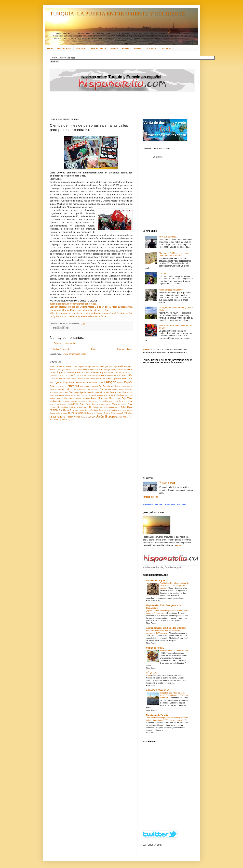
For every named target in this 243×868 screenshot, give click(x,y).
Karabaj (94, 395)
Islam (113, 392)
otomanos (122, 404)
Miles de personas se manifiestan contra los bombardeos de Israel (83, 313)
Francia (106, 386)
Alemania (128, 367)
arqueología (56, 372)
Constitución (126, 375)
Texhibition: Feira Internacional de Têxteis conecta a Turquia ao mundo (174, 586)
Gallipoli (130, 386)
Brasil (125, 373)
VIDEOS (137, 48)
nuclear (129, 401)
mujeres (90, 401)
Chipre (77, 375)
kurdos (112, 395)
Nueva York (54, 404)
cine (89, 375)
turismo (61, 417)
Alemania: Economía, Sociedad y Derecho (166, 628)
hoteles (60, 392)
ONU (82, 404)
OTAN (114, 404)
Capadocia (63, 375)
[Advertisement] (117, 105)
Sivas (124, 410)
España (128, 382)
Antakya (107, 370)
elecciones (99, 382)
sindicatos (113, 410)
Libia (131, 395)
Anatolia (92, 370)
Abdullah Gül (56, 367)
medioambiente (57, 401)
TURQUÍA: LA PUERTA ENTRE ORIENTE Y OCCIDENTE (117, 14)
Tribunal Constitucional (113, 413)
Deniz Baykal (96, 379)
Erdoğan (110, 382)
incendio (91, 392)
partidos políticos (68, 407)
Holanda (53, 392)
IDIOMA (114, 48)
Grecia (103, 389)
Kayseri (100, 395)
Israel (120, 392)
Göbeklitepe (81, 389)
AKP (121, 366)
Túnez (130, 413)
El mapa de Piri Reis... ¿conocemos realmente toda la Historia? (175, 254)
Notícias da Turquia (155, 581)
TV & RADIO (151, 48)
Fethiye (95, 386)
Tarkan (65, 413)
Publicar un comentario (64, 343)
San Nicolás (80, 410)
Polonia (96, 407)
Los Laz (163, 273)
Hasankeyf (129, 389)
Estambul (72, 386)
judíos (87, 395)
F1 (91, 386)
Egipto (72, 382)
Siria (119, 410)
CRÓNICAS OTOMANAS (158, 690)
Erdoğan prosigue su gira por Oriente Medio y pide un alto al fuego (84, 307)
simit (106, 410)
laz (127, 395)
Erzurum (120, 382)
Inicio (94, 349)
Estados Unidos (57, 386)
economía (127, 378)
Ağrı (89, 367)
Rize (61, 410)
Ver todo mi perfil (150, 497)
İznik (56, 395)
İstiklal (126, 392)
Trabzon (100, 413)
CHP (84, 375)
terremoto (82, 413)
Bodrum (107, 373)
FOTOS (126, 48)
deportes (107, 378)
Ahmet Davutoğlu (100, 367)
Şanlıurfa (89, 410)
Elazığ (91, 382)
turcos (53, 417)
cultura (62, 379)
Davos (81, 379)
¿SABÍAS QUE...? (98, 48)
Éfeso (52, 382)
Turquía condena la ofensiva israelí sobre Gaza (73, 304)
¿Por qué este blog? (168, 237)
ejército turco (82, 382)
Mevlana (74, 401)
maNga (60, 398)
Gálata (124, 386)
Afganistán (82, 367)
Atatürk (78, 372)
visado (130, 417)
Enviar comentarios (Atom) (75, 354)
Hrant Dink (68, 392)
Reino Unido (127, 407)
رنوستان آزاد (151, 673)
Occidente (73, 404)
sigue (178, 545)
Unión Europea (106, 416)
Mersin (67, 401)
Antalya (114, 370)
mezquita (82, 401)
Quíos (103, 407)
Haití (109, 389)
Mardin (78, 398)
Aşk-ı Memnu (69, 372)
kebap (106, 395)
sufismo (59, 413)
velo (125, 417)
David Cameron (71, 379)
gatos (59, 389)
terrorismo (91, 413)
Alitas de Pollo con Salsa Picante (174, 650)
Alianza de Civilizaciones (77, 370)
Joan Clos (80, 395)
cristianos (54, 379)
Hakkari (115, 389)
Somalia (130, 410)
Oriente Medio (105, 404)
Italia (131, 392)
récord (117, 407)
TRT (125, 413)
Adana (75, 367)
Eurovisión (84, 386)
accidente (67, 367)
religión (54, 410)
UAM (83, 417)
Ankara (100, 370)
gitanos (73, 389)
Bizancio (95, 372)
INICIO (50, 48)
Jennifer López (70, 395)
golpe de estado (92, 389)
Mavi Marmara (99, 398)
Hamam (122, 389)
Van (120, 417)
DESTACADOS (64, 48)
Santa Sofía (98, 410)
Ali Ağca (62, 370)
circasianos (96, 376)
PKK (89, 407)
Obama (63, 404)
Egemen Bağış (62, 382)
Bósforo (114, 372)
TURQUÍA (80, 48)
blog (102, 372)
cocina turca (113, 375)
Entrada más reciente (60, 349)
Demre (87, 379)
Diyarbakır (117, 379)
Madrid (53, 398)
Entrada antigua (124, 349)
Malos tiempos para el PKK (171, 290)
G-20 (118, 386)
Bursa (130, 372)
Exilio (149, 675)
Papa (130, 404)
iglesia (83, 392)
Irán (108, 392)
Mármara (86, 398)
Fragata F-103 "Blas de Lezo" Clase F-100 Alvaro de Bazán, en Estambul (174, 695)
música (105, 401)
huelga (76, 392)
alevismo (53, 370)
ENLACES (166, 48)
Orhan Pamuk (92, 404)
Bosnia (120, 373)
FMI (100, 386)
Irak (104, 392)
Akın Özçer (113, 367)
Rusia (72, 410)
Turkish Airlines (73, 417)
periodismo (81, 407)
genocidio (66, 389)
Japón (61, 395)
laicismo (121, 395)
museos (98, 401)
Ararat (120, 370)
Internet (98, 392)
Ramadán (110, 407)
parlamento (55, 407)
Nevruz (122, 401)
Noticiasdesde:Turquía (157, 715)
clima (104, 375)
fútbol (113, 386)
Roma (66, 410)
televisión (73, 413)
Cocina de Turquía (155, 648)
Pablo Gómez (168, 483)
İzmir (52, 395)
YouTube (54, 420)
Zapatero (62, 420)
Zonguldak (70, 420)
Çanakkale (54, 376)
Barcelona (86, 372)
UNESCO (90, 417)
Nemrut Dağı (113, 401)
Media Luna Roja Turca (121, 398)
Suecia (53, 413)
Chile (71, 375)
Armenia (128, 369)
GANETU (53, 389)
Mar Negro (69, 398)
